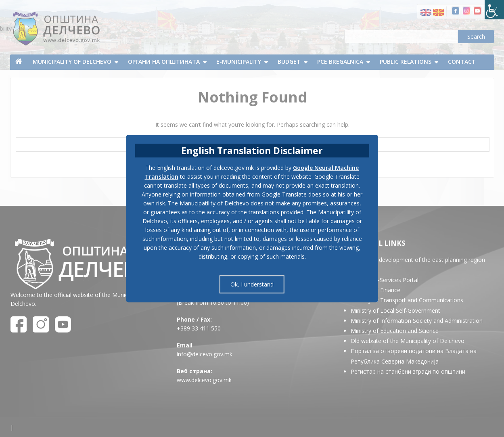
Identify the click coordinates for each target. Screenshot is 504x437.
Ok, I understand (252, 284)
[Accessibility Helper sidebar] (494, 10)
